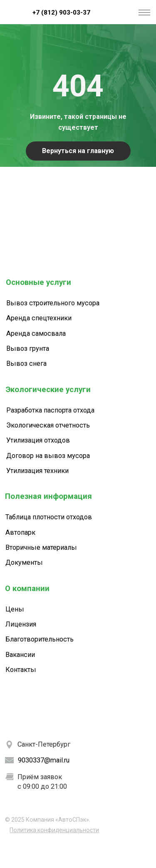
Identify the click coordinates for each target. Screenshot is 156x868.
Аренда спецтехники (39, 318)
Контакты (21, 670)
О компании (27, 589)
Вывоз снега (26, 364)
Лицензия (21, 624)
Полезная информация (48, 496)
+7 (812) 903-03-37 (61, 13)
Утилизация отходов (38, 440)
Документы (24, 562)
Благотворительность (40, 639)
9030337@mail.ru (44, 760)
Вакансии (20, 655)
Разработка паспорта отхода (50, 410)
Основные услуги (38, 282)
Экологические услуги (48, 390)
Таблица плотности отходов (49, 517)
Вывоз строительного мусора (53, 303)
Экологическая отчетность (48, 425)
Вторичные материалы (41, 547)
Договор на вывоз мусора (48, 456)
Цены (15, 609)
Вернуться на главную (78, 151)
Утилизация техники (37, 471)
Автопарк (20, 532)
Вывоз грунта (28, 348)
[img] (13, 12)
